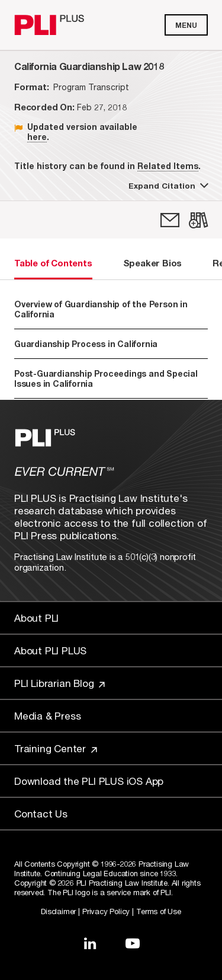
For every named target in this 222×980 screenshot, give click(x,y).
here (37, 137)
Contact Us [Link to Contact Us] (41, 814)
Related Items (168, 166)
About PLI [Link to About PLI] (36, 618)
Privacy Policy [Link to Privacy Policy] (106, 911)
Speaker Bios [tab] (153, 263)
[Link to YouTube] (133, 943)
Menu (186, 25)
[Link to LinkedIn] (90, 943)
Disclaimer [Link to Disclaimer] (58, 911)
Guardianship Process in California (86, 344)
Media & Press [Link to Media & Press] (47, 716)
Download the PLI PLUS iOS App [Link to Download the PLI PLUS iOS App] (89, 781)
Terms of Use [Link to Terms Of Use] (159, 911)
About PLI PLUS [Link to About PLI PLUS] (50, 650)
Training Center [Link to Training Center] (56, 748)
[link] (170, 220)
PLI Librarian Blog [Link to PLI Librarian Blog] (59, 683)
